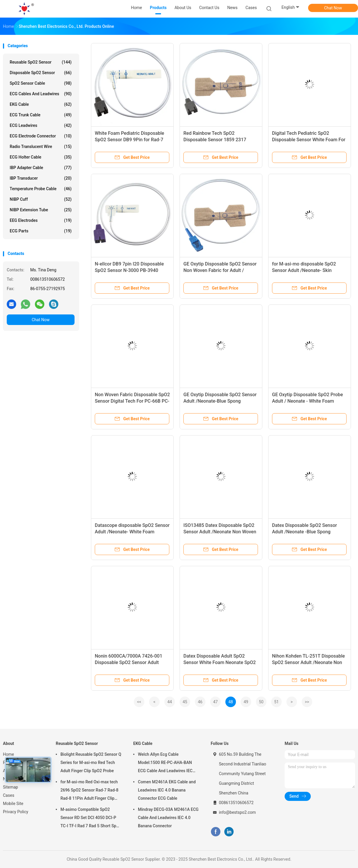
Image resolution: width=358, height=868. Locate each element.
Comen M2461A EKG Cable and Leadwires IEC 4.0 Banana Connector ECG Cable (167, 790)
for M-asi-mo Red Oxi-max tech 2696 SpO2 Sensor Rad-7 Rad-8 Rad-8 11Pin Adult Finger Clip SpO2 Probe (89, 791)
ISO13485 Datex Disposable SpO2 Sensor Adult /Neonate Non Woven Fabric (220, 532)
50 (261, 702)
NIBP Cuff (41, 199)
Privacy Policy (16, 812)
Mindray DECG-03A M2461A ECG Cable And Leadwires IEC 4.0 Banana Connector (168, 818)
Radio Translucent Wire (41, 147)
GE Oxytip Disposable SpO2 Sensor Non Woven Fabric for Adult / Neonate (220, 270)
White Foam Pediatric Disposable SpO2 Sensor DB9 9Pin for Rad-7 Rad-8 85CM (129, 140)
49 (246, 702)
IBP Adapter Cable (41, 168)
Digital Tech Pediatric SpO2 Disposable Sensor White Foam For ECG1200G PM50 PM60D (309, 140)
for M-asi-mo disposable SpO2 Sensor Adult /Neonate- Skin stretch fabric (304, 270)
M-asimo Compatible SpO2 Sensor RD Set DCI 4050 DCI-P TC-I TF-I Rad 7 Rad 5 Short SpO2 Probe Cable (91, 818)
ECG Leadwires (41, 125)
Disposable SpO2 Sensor (41, 73)
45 (185, 702)
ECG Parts (41, 231)
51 (276, 702)
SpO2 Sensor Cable (41, 83)
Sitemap (10, 787)
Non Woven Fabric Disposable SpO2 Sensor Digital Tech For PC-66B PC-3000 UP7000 (132, 401)
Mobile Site (13, 804)
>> (307, 702)
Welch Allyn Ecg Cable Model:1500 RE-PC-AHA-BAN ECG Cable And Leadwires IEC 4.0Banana (165, 763)
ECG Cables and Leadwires (41, 94)
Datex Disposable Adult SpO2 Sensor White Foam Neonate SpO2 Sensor (220, 662)
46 (200, 702)
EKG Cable (41, 104)
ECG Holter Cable (41, 157)
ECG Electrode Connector (41, 136)
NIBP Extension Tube (41, 210)
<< (139, 702)
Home (9, 754)
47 (215, 702)
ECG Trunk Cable (41, 115)
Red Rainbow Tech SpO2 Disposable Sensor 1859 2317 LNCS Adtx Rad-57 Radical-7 (215, 140)
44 (170, 702)
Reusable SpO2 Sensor (41, 62)
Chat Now (333, 8)
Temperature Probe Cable (41, 189)
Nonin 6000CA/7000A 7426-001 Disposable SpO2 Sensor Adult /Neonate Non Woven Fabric (129, 662)
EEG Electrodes (41, 220)
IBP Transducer (41, 178)
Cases (9, 795)
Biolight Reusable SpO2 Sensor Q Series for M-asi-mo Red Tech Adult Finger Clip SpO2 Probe (91, 763)
